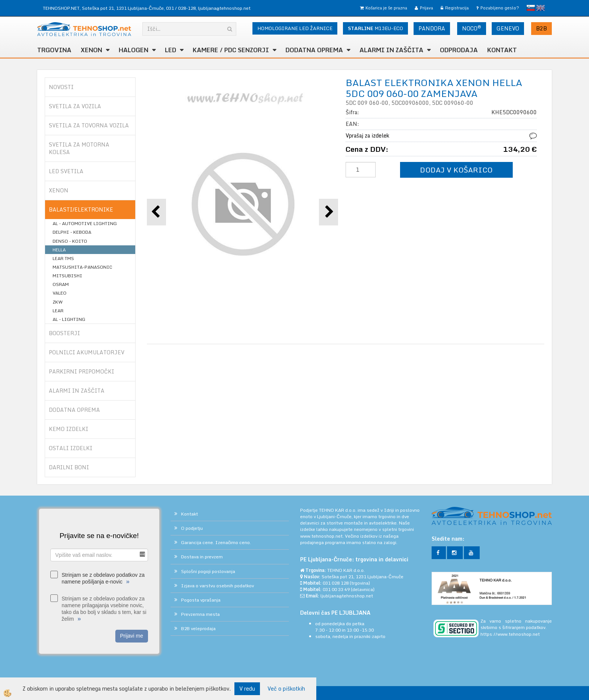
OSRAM (61, 284)
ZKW (58, 302)
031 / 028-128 (181, 8)
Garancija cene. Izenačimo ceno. (216, 542)
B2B (541, 28)
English (541, 8)
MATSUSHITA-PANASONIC (82, 267)
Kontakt (502, 50)
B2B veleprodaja (198, 628)
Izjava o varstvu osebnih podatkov (217, 586)
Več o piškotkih (286, 689)
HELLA (59, 250)
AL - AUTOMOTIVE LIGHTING (85, 223)
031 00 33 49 (336, 589)
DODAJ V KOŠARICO (456, 170)
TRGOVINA (54, 50)
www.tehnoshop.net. (322, 536)
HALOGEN (134, 50)
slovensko (531, 8)
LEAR (58, 311)
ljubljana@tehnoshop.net (224, 8)
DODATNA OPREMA (314, 50)
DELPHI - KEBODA (72, 232)
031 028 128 (336, 583)
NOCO (472, 28)
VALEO (60, 293)
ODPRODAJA (459, 50)
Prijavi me (132, 636)
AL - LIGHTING (69, 319)
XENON (91, 50)
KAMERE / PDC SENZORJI (231, 50)
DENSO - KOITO (70, 241)
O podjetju (192, 528)
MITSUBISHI (67, 276)
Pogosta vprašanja (201, 600)
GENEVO (508, 28)
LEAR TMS (63, 258)
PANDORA (432, 28)
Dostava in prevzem (202, 557)
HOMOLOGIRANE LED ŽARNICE (295, 28)
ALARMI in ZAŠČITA (391, 50)
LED (171, 50)
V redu (247, 689)
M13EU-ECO (375, 28)
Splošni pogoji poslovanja (208, 571)
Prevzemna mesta (200, 614)
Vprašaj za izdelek (367, 135)
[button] (328, 212)
